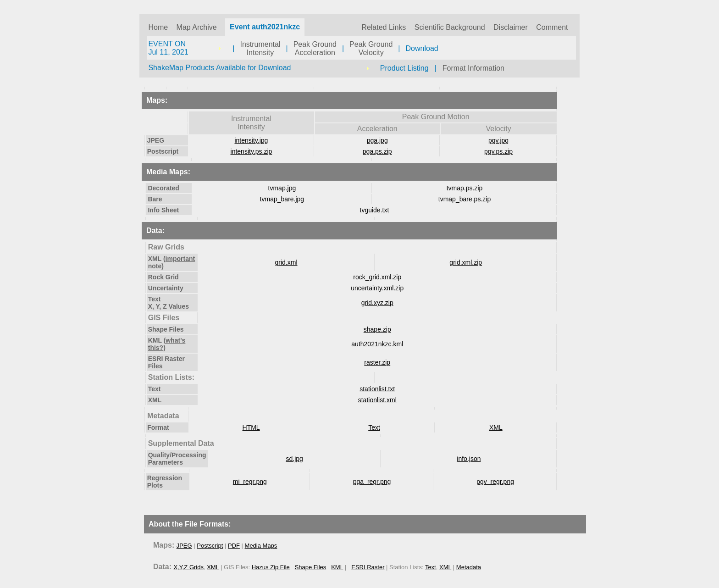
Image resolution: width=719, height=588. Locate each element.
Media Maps (261, 546)
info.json (469, 459)
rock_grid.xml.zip (377, 277)
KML (337, 567)
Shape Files (311, 567)
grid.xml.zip (466, 262)
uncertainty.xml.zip (377, 288)
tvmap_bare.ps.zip (465, 199)
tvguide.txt (375, 210)
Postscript (210, 546)
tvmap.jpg (282, 188)
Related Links (384, 27)
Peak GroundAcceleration (315, 48)
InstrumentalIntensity (260, 48)
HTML (251, 427)
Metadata (469, 567)
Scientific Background (450, 27)
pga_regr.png (372, 482)
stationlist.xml (377, 400)
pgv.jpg (498, 140)
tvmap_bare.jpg (282, 199)
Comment (552, 27)
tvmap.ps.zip (465, 188)
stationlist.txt (377, 389)
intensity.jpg (251, 140)
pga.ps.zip (377, 151)
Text (374, 427)
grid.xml (286, 262)
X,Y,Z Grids (188, 567)
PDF (234, 546)
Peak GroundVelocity (371, 48)
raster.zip (377, 362)
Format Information (473, 68)
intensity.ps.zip (252, 151)
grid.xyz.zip (377, 303)
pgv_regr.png (495, 482)
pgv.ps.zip (498, 151)
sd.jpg (294, 459)
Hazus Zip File (271, 567)
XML (496, 427)
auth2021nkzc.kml (377, 344)
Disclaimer (511, 27)
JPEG (184, 546)
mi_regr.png (250, 482)
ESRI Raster (368, 567)
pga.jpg (377, 140)
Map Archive (197, 27)
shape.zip (377, 329)
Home (158, 27)
